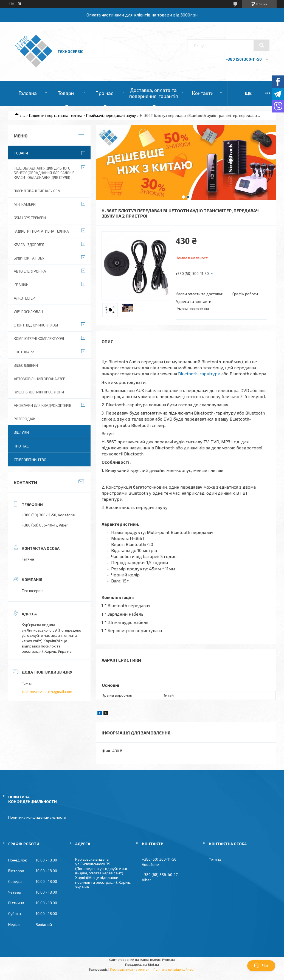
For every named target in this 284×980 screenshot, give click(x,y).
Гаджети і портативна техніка (56, 115)
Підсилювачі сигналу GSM (37, 191)
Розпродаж (25, 419)
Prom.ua (168, 959)
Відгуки (21, 432)
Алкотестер (24, 298)
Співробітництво (30, 460)
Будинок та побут (30, 258)
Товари (66, 93)
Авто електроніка (30, 271)
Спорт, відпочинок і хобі (36, 325)
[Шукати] (261, 45)
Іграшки (21, 285)
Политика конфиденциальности (37, 817)
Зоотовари (24, 352)
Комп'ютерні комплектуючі (39, 339)
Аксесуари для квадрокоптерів (43, 405)
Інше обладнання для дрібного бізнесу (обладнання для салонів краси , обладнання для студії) (44, 173)
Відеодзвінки (26, 365)
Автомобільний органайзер (40, 379)
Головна (28, 93)
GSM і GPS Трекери (30, 218)
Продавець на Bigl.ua (142, 964)
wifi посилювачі (29, 312)
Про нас (104, 93)
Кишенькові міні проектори (39, 392)
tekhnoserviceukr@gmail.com (47, 692)
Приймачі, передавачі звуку (111, 115)
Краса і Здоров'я (29, 245)
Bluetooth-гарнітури (199, 374)
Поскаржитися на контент (130, 969)
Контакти (203, 93)
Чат (261, 966)
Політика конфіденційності (174, 969)
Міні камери (25, 204)
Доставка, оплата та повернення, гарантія (154, 93)
